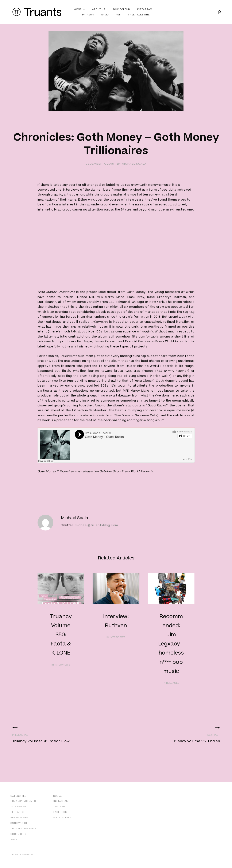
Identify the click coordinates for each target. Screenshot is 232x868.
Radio (105, 15)
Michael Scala (134, 164)
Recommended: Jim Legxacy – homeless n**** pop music (171, 644)
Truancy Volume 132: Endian (196, 741)
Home (77, 9)
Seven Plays (19, 818)
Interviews (19, 807)
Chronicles (19, 834)
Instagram (145, 9)
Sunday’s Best (21, 823)
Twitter (67, 525)
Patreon (88, 15)
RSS (118, 15)
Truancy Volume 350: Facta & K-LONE (61, 635)
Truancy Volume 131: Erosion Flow (41, 741)
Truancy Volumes (23, 801)
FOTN (14, 840)
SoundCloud (62, 818)
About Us (99, 9)
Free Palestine (139, 15)
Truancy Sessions (24, 829)
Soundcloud (121, 9)
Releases (17, 812)
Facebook (60, 812)
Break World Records (172, 342)
